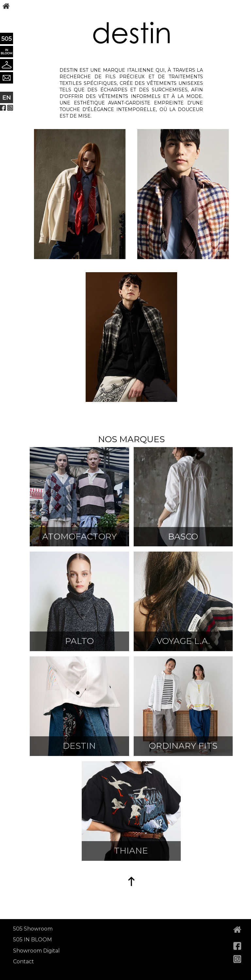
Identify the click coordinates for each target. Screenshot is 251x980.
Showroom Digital (36, 951)
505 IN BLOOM (33, 940)
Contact (24, 961)
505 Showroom (33, 929)
